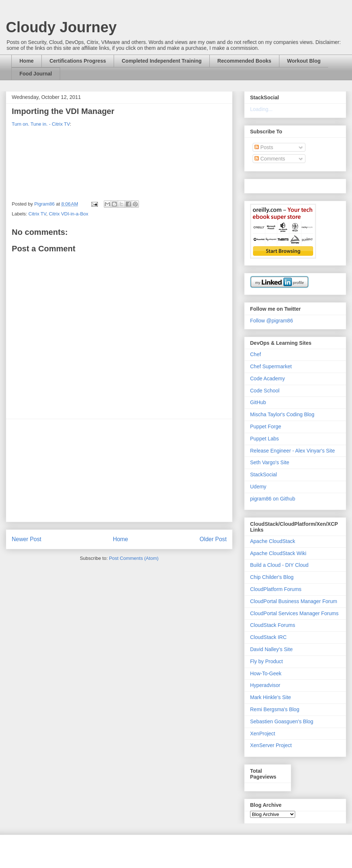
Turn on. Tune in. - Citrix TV (41, 124)
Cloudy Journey (61, 27)
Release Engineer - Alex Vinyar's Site (292, 451)
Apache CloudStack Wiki (278, 553)
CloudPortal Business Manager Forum (294, 601)
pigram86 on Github (273, 499)
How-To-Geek (266, 673)
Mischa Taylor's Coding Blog (282, 414)
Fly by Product (266, 661)
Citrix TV (37, 214)
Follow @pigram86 (272, 321)
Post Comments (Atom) (134, 558)
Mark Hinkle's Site (271, 697)
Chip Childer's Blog (272, 577)
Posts (264, 147)
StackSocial (263, 474)
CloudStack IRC (268, 637)
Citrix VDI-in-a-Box (69, 214)
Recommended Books (244, 61)
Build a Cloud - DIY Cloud (279, 565)
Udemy (258, 487)
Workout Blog (304, 61)
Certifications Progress (78, 61)
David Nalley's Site (271, 649)
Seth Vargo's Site (270, 462)
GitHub (258, 402)
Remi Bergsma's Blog (275, 709)
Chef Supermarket (271, 366)
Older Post (213, 539)
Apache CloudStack (273, 541)
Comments (270, 159)
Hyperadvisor (265, 685)
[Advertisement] (119, 470)
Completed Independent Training (162, 61)
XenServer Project (271, 745)
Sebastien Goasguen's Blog (282, 721)
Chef (256, 354)
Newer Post (27, 539)
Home (27, 61)
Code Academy (267, 378)
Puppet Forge (266, 426)
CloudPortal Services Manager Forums (294, 613)
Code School (265, 391)
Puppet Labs (265, 439)
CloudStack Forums (273, 625)
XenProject (263, 734)
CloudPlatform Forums (276, 589)
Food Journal (36, 74)
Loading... (261, 109)
